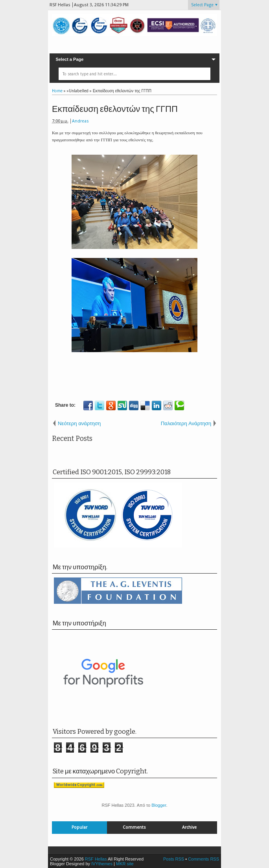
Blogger (159, 805)
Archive (189, 827)
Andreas (80, 121)
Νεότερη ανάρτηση (79, 423)
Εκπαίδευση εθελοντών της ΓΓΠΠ (115, 109)
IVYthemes (102, 864)
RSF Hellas (96, 859)
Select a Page (69, 59)
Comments (134, 827)
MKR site (125, 864)
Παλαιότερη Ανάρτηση (186, 423)
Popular (79, 827)
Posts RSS (174, 859)
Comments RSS (204, 859)
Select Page (202, 5)
